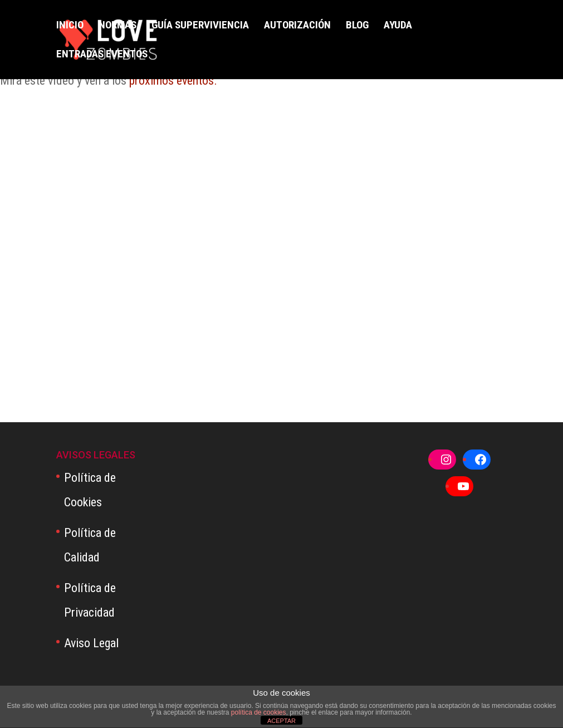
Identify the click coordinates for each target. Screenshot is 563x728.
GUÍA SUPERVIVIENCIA (200, 26)
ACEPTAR (281, 721)
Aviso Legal (91, 643)
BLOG (357, 26)
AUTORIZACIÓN (297, 26)
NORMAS (118, 26)
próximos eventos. (173, 80)
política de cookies (259, 712)
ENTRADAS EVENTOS (102, 55)
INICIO (70, 26)
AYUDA (398, 26)
